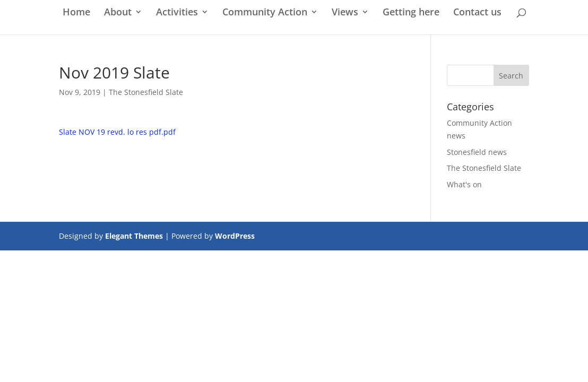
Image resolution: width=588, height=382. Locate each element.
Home (76, 13)
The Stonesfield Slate (146, 92)
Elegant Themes (134, 236)
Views (345, 13)
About (118, 13)
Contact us (477, 13)
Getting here (411, 13)
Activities (177, 13)
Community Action (265, 13)
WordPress (235, 236)
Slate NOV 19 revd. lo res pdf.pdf (117, 132)
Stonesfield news (477, 152)
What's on (464, 184)
